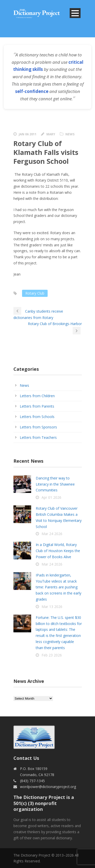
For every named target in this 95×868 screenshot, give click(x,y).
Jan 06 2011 (28, 134)
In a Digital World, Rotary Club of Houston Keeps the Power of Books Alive (58, 551)
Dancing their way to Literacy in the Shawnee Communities (55, 484)
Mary (51, 134)
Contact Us (26, 758)
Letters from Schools (37, 417)
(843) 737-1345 (32, 781)
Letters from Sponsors (38, 427)
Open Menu (75, 13)
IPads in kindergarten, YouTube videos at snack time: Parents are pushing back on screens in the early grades (59, 587)
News (70, 134)
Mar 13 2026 (52, 607)
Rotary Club (35, 293)
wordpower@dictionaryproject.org (48, 787)
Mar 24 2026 (52, 534)
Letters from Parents (37, 406)
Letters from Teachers (38, 437)
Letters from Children (37, 396)
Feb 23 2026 (52, 655)
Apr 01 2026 (51, 497)
